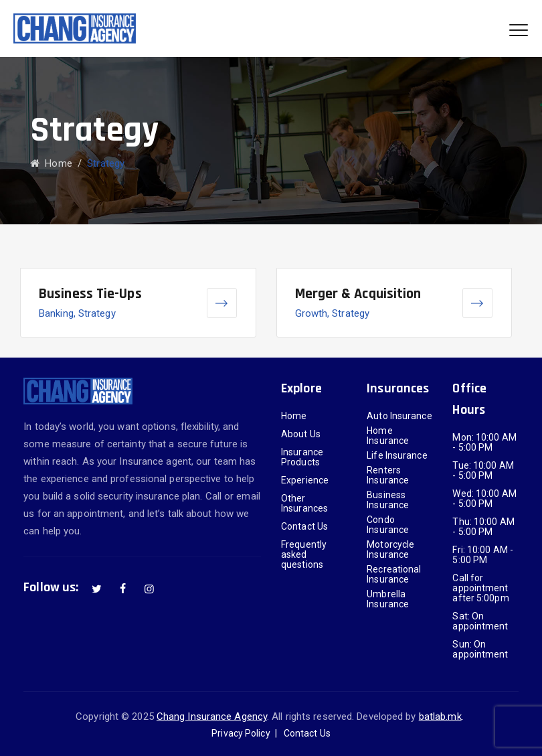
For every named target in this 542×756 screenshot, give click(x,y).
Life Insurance (397, 456)
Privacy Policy (241, 733)
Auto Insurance (399, 416)
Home (51, 163)
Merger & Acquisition (358, 294)
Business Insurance (388, 500)
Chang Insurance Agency (212, 716)
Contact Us (304, 527)
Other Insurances (304, 504)
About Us (301, 434)
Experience (305, 480)
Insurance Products (302, 457)
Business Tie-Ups (90, 294)
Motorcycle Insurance (390, 550)
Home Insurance (388, 436)
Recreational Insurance (394, 575)
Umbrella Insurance (388, 599)
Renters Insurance (388, 475)
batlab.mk (440, 716)
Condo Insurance (388, 525)
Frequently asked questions (304, 555)
